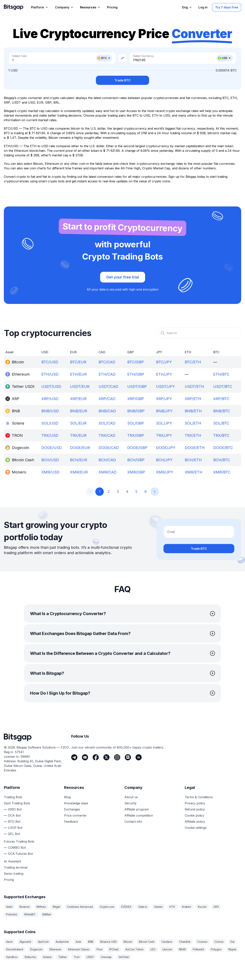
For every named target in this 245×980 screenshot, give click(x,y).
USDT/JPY (165, 386)
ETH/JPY (164, 374)
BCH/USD (50, 460)
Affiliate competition (139, 815)
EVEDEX (126, 907)
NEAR (182, 949)
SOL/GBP (136, 423)
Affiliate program (137, 809)
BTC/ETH (193, 362)
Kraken (187, 907)
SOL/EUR (78, 423)
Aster (9, 907)
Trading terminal (16, 867)
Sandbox (12, 957)
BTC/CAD (107, 362)
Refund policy (195, 809)
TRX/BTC (221, 435)
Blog (67, 797)
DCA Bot (14, 815)
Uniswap (106, 957)
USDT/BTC (223, 386)
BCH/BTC (222, 460)
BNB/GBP (136, 411)
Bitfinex (41, 907)
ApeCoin (43, 942)
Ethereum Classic (79, 949)
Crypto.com (107, 907)
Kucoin (202, 907)
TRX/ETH (193, 435)
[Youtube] (85, 757)
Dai (232, 942)
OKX (216, 907)
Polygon (216, 949)
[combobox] (200, 333)
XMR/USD (50, 472)
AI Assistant (12, 861)
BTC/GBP (136, 362)
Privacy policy (195, 803)
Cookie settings (196, 828)
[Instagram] (117, 757)
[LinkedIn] (139, 757)
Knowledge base (76, 803)
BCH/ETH (193, 460)
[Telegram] (74, 757)
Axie (78, 942)
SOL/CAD (107, 423)
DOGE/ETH (195, 448)
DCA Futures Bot (20, 854)
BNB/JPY (164, 411)
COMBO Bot (17, 848)
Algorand (25, 942)
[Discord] (128, 757)
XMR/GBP (136, 472)
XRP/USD (50, 399)
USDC (90, 957)
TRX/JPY (164, 435)
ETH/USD (50, 374)
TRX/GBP (136, 435)
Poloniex (12, 914)
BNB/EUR (79, 411)
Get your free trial (123, 277)
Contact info (133, 822)
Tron (77, 957)
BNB (91, 942)
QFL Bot (14, 834)
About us (131, 797)
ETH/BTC (221, 374)
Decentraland (15, 949)
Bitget (56, 907)
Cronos (219, 942)
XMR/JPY (165, 472)
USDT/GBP (137, 386)
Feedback (71, 822)
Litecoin (167, 949)
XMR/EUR (79, 472)
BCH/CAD (107, 460)
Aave (9, 942)
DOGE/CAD (109, 448)
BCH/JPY (164, 460)
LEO (153, 949)
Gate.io (143, 907)
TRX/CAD (107, 435)
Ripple (232, 949)
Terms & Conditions (199, 797)
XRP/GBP (136, 399)
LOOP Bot (15, 828)
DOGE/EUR (80, 448)
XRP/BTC (221, 399)
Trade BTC (122, 80)
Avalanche (62, 942)
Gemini (158, 907)
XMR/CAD (108, 472)
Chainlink (185, 942)
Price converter (76, 815)
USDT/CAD (108, 386)
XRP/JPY (164, 399)
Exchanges (72, 809)
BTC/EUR (78, 362)
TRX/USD (50, 435)
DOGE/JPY (166, 448)
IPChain (114, 949)
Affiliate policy (195, 822)
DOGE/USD (52, 448)
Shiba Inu (30, 957)
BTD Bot (14, 822)
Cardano (167, 942)
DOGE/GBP (137, 448)
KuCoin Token (135, 949)
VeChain (124, 957)
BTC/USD (50, 362)
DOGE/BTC (223, 448)
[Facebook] (96, 757)
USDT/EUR (80, 386)
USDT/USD (51, 386)
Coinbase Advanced (80, 907)
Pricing (9, 880)
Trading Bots (13, 797)
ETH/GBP (136, 374)
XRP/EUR (78, 399)
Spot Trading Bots (17, 803)
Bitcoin (128, 942)
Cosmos (202, 942)
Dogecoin (36, 949)
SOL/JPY (164, 423)
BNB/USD (50, 411)
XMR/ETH (194, 472)
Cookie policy (194, 815)
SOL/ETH (193, 423)
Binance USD (109, 942)
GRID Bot (15, 809)
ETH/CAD (107, 374)
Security (130, 803)
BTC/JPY (164, 362)
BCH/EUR (79, 460)
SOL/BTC (221, 423)
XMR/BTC (222, 472)
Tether (63, 957)
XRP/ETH (193, 399)
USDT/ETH (194, 386)
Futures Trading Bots (19, 841)
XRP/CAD (107, 399)
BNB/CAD (107, 411)
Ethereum (55, 949)
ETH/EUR (78, 374)
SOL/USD (50, 423)
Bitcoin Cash (147, 942)
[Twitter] (106, 757)
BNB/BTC (222, 411)
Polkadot (198, 949)
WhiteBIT (30, 914)
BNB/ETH (193, 411)
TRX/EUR (78, 435)
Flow (99, 949)
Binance (25, 907)
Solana (47, 957)
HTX (172, 907)
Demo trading (14, 874)
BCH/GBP (136, 460)
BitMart (47, 914)
